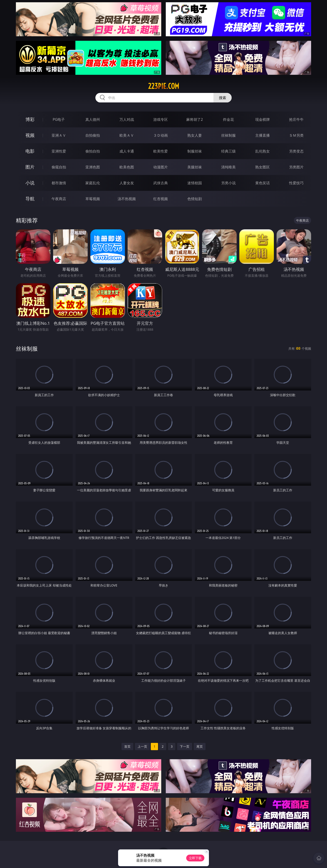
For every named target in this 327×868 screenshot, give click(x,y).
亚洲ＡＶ (59, 135)
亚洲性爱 (59, 151)
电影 (30, 151)
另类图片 (296, 167)
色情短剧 (195, 199)
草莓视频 (93, 199)
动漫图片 (161, 167)
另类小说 (228, 183)
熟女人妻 (195, 135)
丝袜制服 (228, 135)
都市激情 (59, 183)
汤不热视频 (127, 199)
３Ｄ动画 (161, 135)
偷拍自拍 (93, 151)
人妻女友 (127, 183)
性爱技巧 (296, 183)
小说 (30, 183)
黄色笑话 (263, 183)
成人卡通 (127, 151)
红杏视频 (161, 199)
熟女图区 (263, 167)
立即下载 (195, 858)
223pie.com (164, 86)
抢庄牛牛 (296, 119)
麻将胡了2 (194, 119)
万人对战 (127, 119)
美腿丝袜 (195, 167)
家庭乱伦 (93, 183)
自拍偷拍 (93, 135)
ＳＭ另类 (296, 135)
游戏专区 (161, 119)
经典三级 (228, 151)
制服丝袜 (195, 151)
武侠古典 (161, 183)
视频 (30, 135)
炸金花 (228, 119)
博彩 (30, 119)
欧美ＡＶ (127, 135)
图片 (30, 167)
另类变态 (296, 151)
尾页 (200, 746)
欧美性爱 (161, 151)
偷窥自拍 (59, 167)
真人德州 (93, 119)
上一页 (142, 746)
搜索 (223, 98)
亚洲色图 (93, 167)
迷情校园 (195, 183)
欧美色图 (127, 167)
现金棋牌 (263, 119)
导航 (30, 199)
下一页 (185, 746)
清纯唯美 (228, 167)
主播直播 (263, 135)
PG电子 (59, 119)
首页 (127, 746)
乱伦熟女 (263, 151)
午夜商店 (59, 199)
